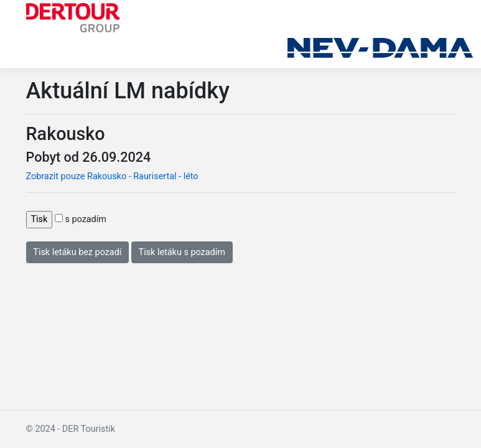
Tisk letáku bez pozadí (77, 252)
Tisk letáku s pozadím (182, 252)
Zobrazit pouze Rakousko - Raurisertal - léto (112, 176)
